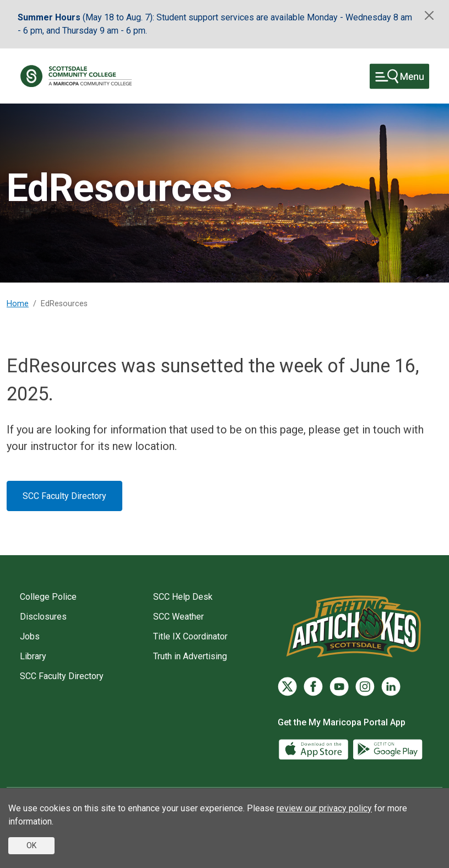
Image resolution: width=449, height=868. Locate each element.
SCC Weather (178, 617)
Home (18, 304)
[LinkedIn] (391, 687)
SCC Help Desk (183, 597)
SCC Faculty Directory (64, 496)
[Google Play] (387, 748)
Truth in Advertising (190, 656)
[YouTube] (339, 687)
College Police (48, 597)
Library (33, 656)
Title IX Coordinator (190, 636)
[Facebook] (313, 687)
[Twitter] (287, 687)
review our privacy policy (324, 808)
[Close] (429, 15)
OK (31, 845)
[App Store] (315, 748)
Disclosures (43, 617)
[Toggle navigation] (399, 76)
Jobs (30, 636)
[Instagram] (365, 687)
